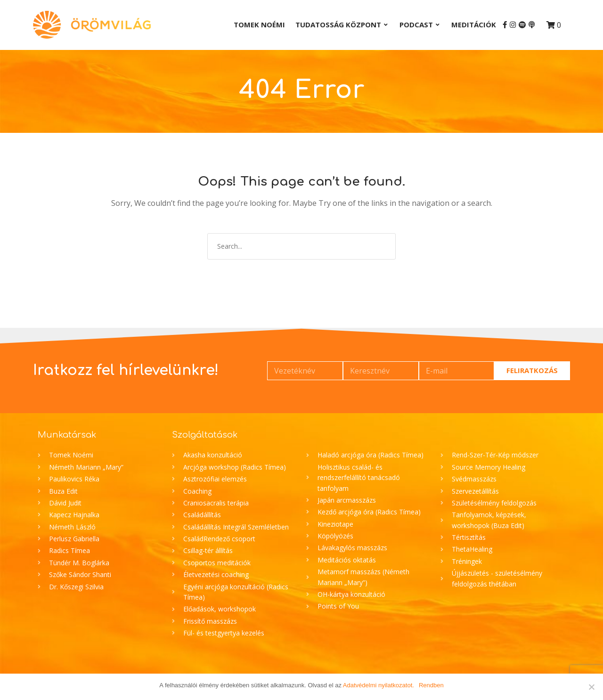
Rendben (431, 685)
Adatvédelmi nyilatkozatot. (379, 685)
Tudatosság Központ (338, 24)
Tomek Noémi (259, 24)
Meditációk (474, 24)
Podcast (416, 24)
